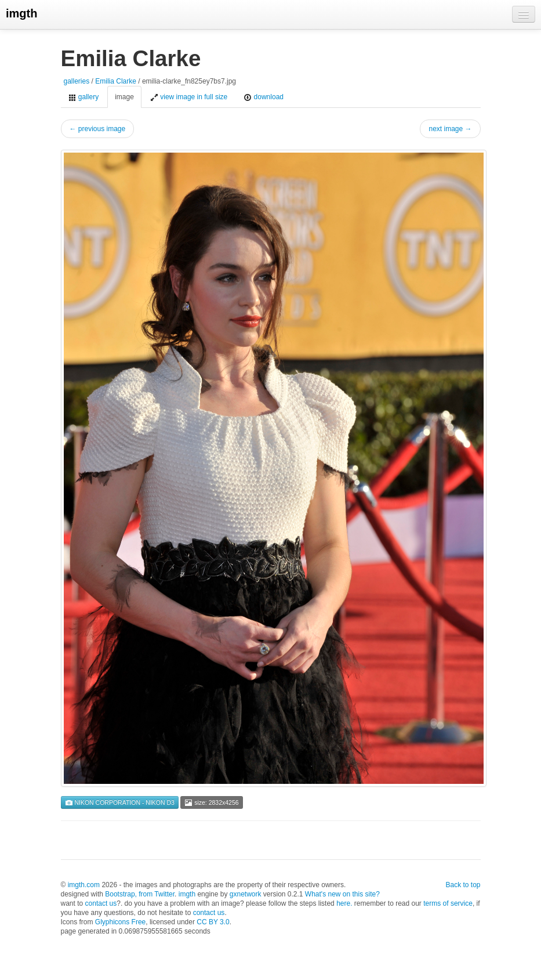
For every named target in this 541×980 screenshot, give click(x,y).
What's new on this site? (342, 894)
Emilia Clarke (116, 81)
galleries (77, 81)
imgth (21, 13)
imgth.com (84, 885)
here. (344, 903)
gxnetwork (246, 894)
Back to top (463, 885)
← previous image (98, 129)
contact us (101, 903)
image (124, 97)
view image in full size (189, 97)
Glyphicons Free (120, 922)
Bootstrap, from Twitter (140, 894)
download (264, 97)
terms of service (448, 903)
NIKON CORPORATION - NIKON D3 (120, 802)
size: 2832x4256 (211, 802)
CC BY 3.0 (213, 922)
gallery (84, 97)
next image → (450, 129)
